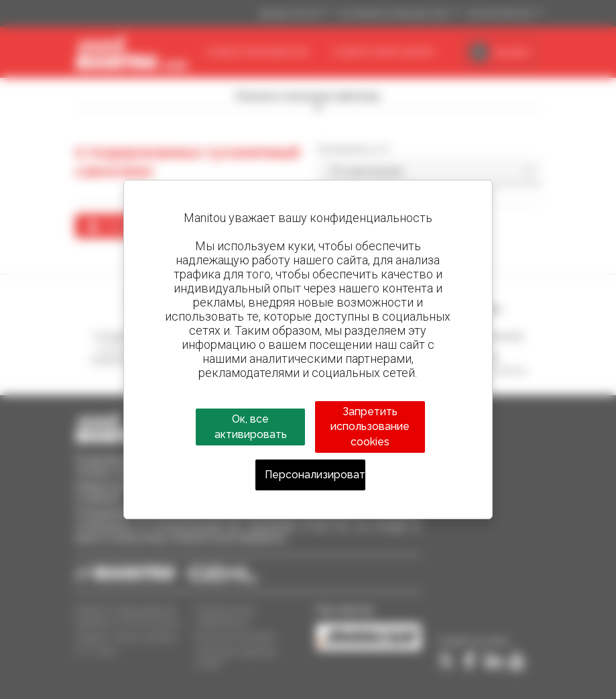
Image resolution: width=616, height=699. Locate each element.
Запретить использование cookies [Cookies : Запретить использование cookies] (370, 427)
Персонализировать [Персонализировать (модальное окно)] (316, 475)
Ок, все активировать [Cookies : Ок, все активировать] (251, 426)
